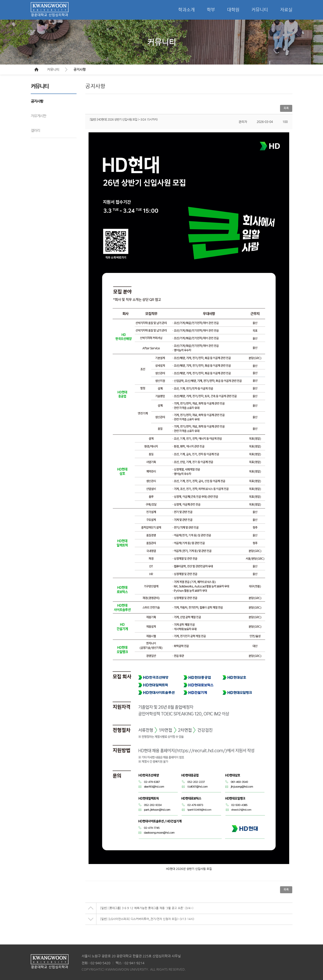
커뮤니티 (260, 10)
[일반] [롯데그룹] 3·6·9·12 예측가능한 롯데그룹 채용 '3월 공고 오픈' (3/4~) (147, 908)
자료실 (286, 10)
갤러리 (35, 130)
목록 (286, 108)
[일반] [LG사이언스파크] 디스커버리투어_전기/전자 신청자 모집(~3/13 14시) (147, 919)
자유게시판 (38, 116)
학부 (211, 10)
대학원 (233, 10)
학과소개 (186, 10)
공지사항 (80, 69)
